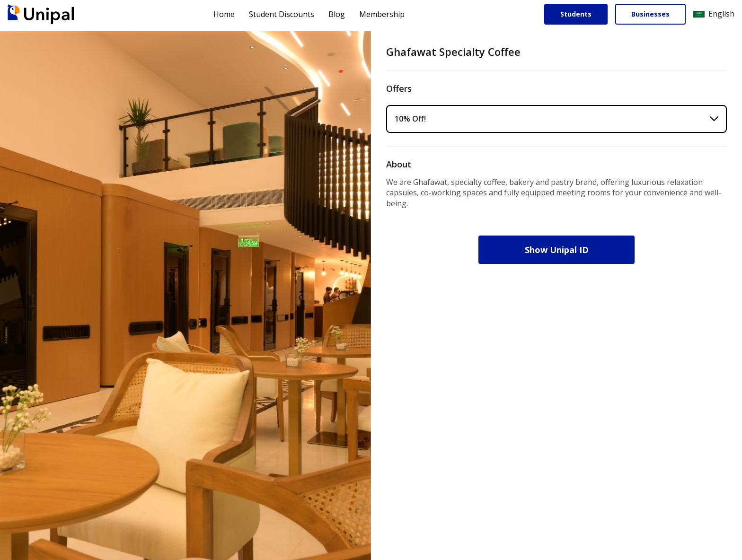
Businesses (650, 14)
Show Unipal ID (557, 250)
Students (576, 14)
